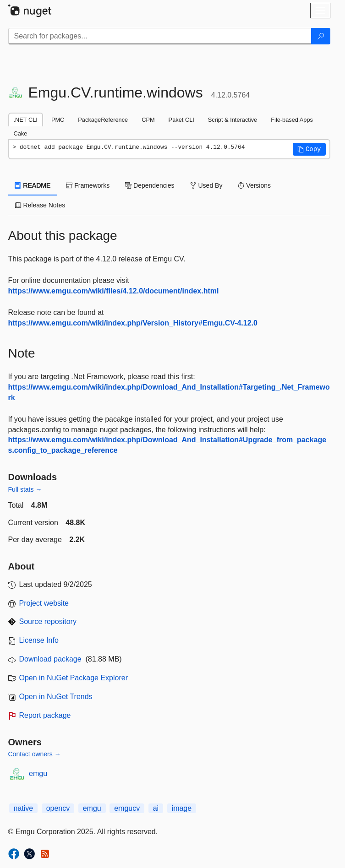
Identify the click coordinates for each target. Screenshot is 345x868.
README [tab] (33, 185)
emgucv (127, 808)
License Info (39, 640)
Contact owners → (35, 754)
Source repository (48, 621)
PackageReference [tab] (103, 120)
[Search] (321, 36)
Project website (44, 603)
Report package (45, 715)
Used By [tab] (206, 185)
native (24, 808)
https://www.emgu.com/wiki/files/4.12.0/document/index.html (114, 291)
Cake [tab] (21, 133)
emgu (38, 773)
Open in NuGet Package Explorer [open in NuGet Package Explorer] (74, 678)
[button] (309, 149)
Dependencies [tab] (150, 185)
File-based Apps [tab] (292, 120)
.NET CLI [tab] (26, 120)
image (182, 808)
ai (156, 808)
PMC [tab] (58, 120)
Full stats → (25, 489)
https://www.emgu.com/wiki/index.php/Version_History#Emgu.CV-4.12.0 (133, 323)
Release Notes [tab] (40, 205)
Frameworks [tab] (88, 185)
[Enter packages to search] (160, 36)
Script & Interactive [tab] (233, 120)
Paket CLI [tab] (181, 120)
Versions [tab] (254, 185)
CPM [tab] (148, 120)
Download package (50, 659)
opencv (58, 808)
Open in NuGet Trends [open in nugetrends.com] (56, 697)
